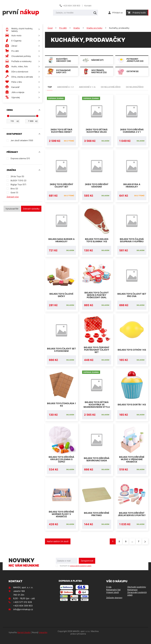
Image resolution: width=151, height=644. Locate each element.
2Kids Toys (17, 176)
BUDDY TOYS (18, 181)
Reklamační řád (113, 596)
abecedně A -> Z (65, 87)
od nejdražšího (135, 87)
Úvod (50, 28)
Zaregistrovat (87, 567)
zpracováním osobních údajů (81, 572)
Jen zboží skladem (22, 140)
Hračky (77, 28)
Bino (14, 189)
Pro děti (63, 28)
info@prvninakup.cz (23, 616)
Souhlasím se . (76, 572)
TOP (50, 87)
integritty (43, 639)
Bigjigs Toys (18, 184)
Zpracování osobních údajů (137, 600)
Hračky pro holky (94, 28)
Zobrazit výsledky (31, 209)
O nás (109, 593)
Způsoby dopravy (114, 604)
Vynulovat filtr (12, 209)
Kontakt (88, 6)
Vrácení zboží (113, 599)
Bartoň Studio (24, 639)
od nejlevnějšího (111, 87)
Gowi (14, 193)
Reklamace (132, 596)
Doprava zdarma (20, 158)
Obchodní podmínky (137, 593)
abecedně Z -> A (87, 87)
